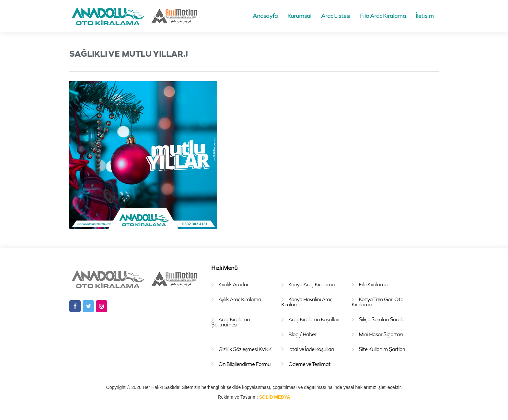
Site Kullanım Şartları (382, 349)
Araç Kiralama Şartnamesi (231, 322)
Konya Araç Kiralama (312, 284)
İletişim (425, 16)
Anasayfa (265, 16)
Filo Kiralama (373, 284)
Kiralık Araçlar (233, 284)
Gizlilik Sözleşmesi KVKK (245, 349)
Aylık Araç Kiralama (240, 299)
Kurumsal (299, 16)
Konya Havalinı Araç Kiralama (307, 302)
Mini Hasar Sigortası (381, 334)
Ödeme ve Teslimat (309, 364)
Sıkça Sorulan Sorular (382, 319)
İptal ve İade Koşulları (311, 349)
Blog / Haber (302, 334)
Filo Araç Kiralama (383, 16)
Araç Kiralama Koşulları (314, 319)
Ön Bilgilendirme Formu (244, 364)
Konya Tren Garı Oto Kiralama (377, 302)
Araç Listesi (336, 16)
